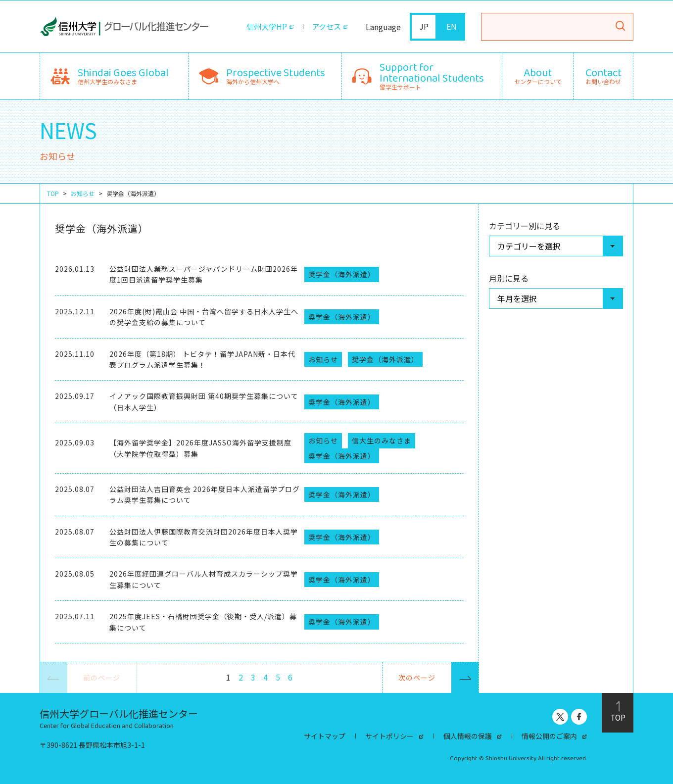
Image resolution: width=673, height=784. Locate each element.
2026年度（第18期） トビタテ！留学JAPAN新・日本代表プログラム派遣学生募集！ (202, 359)
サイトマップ (325, 736)
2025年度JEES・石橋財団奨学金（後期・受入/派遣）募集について (203, 622)
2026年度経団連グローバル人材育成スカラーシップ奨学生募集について (204, 579)
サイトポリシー (389, 736)
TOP (53, 194)
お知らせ (83, 194)
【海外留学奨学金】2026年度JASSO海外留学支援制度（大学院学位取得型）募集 (200, 448)
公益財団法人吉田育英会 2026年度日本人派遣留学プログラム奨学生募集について (205, 494)
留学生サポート (432, 75)
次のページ (438, 678)
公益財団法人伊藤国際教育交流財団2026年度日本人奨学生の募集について (204, 537)
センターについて (538, 76)
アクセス (325, 27)
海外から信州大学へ (276, 75)
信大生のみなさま (382, 441)
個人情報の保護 (468, 736)
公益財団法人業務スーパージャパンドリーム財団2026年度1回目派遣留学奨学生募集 (204, 274)
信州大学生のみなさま (123, 75)
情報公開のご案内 (549, 736)
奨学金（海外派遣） (342, 274)
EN (452, 27)
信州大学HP (264, 27)
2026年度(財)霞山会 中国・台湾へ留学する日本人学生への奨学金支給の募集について (204, 317)
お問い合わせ (603, 76)
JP (424, 27)
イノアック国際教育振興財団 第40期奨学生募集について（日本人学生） (204, 401)
